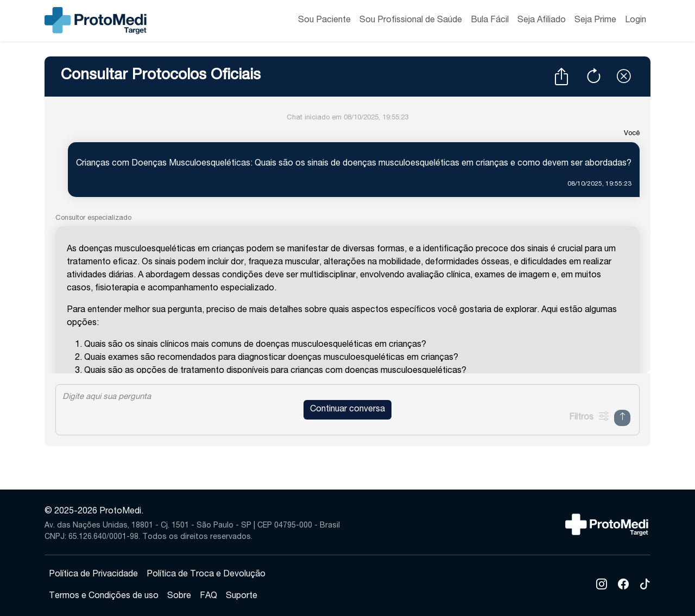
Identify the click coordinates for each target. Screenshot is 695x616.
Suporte (242, 596)
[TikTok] (645, 586)
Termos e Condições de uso (104, 596)
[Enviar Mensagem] (622, 418)
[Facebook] (623, 586)
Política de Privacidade (93, 575)
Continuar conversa (347, 410)
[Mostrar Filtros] (589, 418)
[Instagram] (602, 586)
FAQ (208, 596)
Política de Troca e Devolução (206, 575)
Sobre (179, 596)
